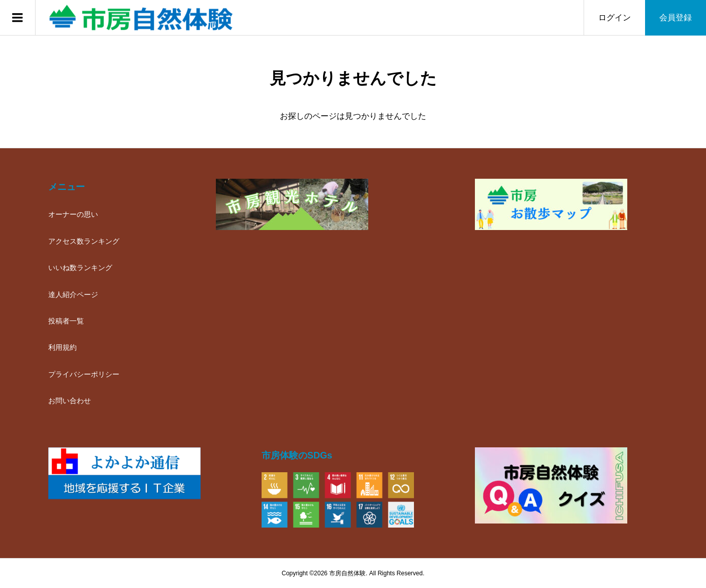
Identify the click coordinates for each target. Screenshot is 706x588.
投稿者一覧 (66, 321)
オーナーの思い (73, 214)
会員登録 (676, 18)
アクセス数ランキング (84, 241)
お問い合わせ (70, 401)
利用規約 (62, 347)
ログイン (615, 18)
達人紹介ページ (73, 295)
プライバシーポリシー (84, 374)
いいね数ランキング (80, 268)
